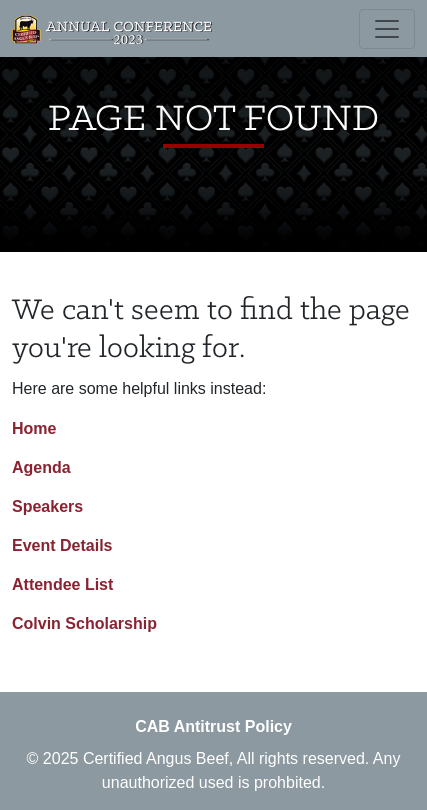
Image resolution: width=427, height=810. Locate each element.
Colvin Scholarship (84, 623)
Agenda (41, 467)
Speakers (47, 506)
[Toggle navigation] (387, 29)
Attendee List (62, 584)
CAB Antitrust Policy (213, 726)
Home (34, 428)
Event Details (62, 545)
